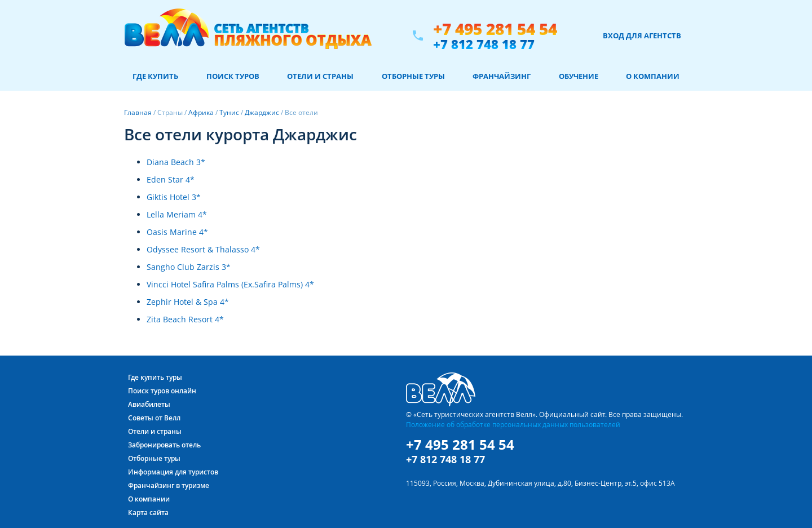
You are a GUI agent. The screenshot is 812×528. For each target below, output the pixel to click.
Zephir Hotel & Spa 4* (188, 302)
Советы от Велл (154, 418)
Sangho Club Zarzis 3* (189, 267)
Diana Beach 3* (176, 162)
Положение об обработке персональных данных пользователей (513, 424)
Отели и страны (320, 76)
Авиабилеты (149, 404)
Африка (201, 112)
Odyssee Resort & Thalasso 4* (203, 249)
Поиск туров (233, 76)
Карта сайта (148, 513)
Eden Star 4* (171, 179)
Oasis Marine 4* (177, 232)
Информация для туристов (173, 472)
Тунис (229, 112)
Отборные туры (413, 76)
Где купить (155, 76)
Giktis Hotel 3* (174, 197)
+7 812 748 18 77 (484, 44)
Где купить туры (155, 377)
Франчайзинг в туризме (169, 485)
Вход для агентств (642, 36)
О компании (653, 76)
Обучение (579, 76)
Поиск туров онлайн (162, 391)
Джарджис (262, 112)
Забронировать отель (164, 445)
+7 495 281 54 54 (495, 29)
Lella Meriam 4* (177, 214)
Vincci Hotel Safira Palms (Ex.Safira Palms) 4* (230, 284)
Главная (138, 112)
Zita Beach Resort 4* (185, 319)
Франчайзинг (502, 76)
